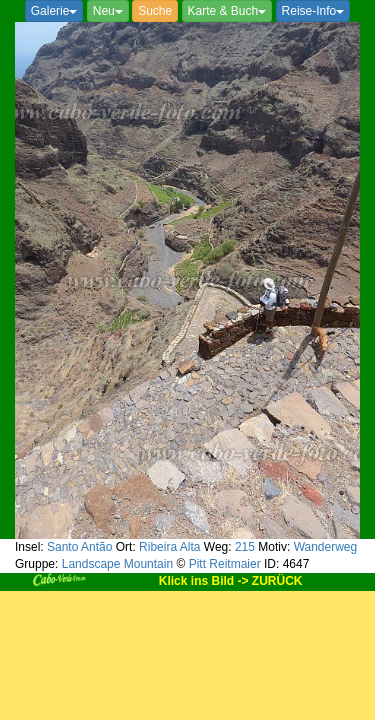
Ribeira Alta (169, 547)
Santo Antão (79, 547)
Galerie (54, 11)
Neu (108, 11)
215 (245, 547)
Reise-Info (313, 11)
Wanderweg (326, 547)
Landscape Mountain (117, 564)
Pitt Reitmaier (225, 564)
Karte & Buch (227, 11)
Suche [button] (155, 11)
